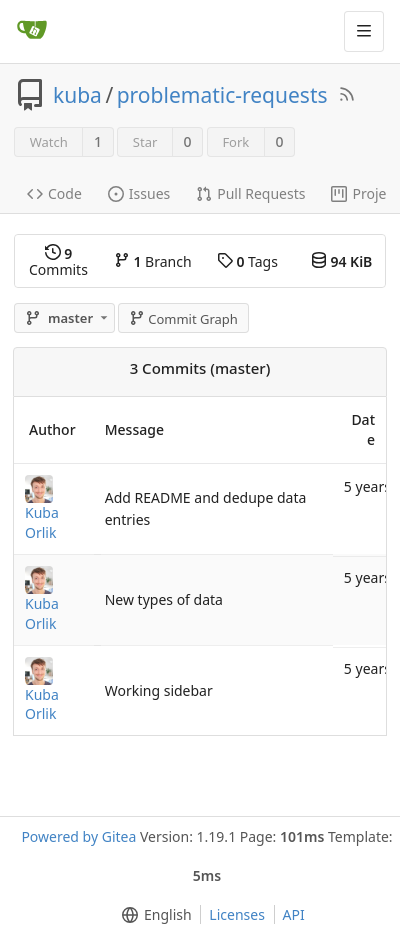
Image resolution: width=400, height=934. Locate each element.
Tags (247, 261)
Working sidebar (159, 690)
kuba (77, 95)
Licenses (237, 914)
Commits (58, 261)
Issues (139, 193)
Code (54, 193)
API (294, 914)
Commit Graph (183, 319)
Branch (153, 261)
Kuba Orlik (42, 522)
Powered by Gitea (78, 836)
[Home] (32, 31)
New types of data (164, 599)
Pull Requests (250, 193)
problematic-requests (222, 95)
